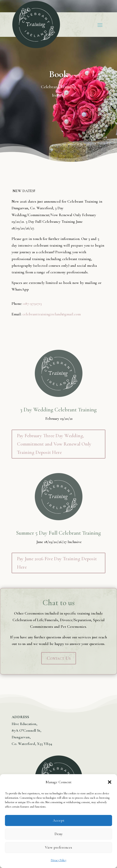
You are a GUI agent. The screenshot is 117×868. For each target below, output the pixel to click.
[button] (110, 782)
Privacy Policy (59, 860)
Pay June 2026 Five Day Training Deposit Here (57, 563)
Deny (58, 834)
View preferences (58, 847)
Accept (59, 820)
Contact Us (59, 658)
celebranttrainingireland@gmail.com (52, 314)
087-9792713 (32, 304)
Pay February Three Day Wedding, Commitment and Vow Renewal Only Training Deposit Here (54, 444)
